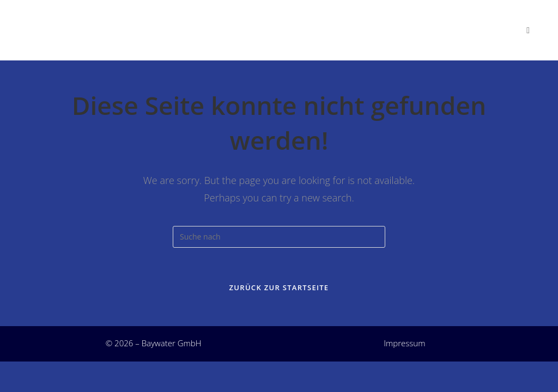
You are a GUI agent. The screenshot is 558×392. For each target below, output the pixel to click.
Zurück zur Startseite (279, 291)
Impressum (404, 347)
